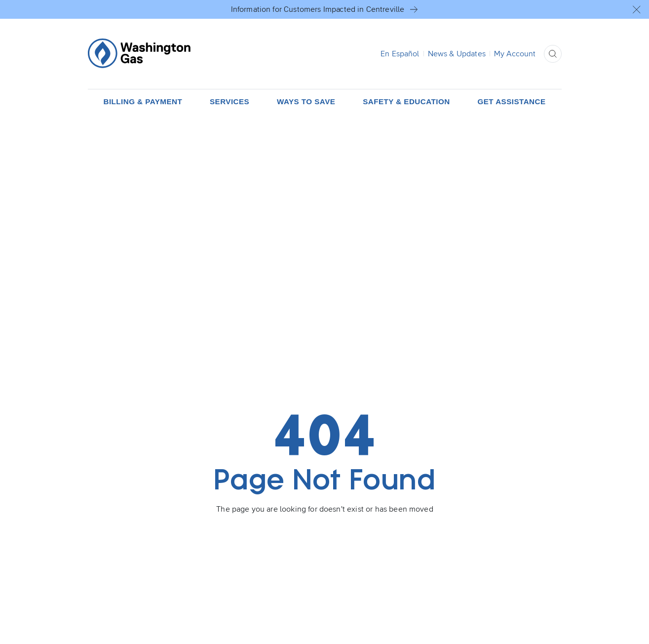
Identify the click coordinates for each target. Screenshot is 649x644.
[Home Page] (139, 54)
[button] (637, 9)
